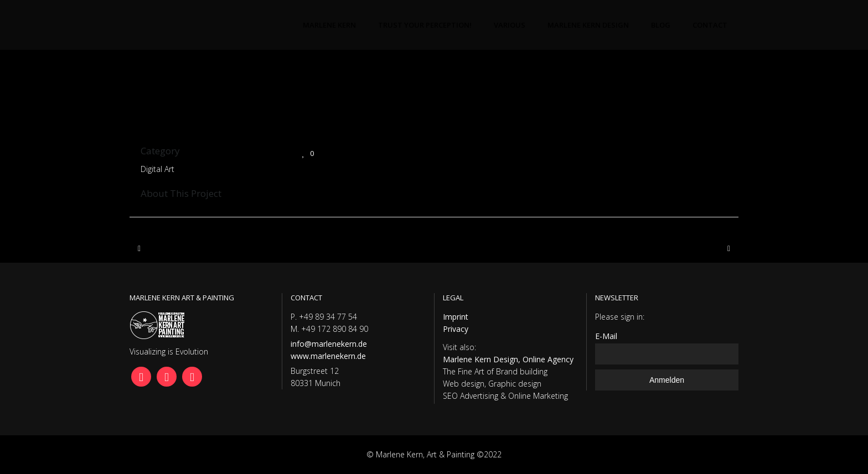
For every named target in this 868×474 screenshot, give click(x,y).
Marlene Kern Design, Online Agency (508, 359)
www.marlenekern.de (328, 356)
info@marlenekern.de (329, 344)
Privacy (456, 329)
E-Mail (606, 336)
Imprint (456, 317)
